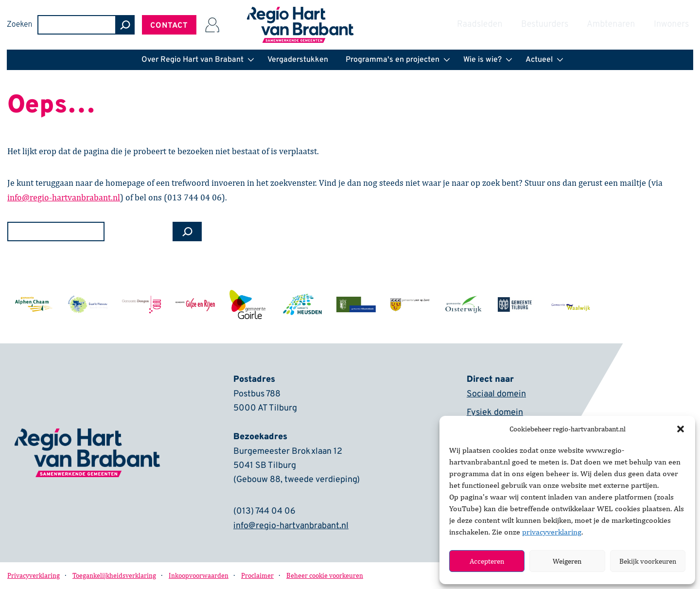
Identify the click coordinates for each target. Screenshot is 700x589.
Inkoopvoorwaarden (199, 576)
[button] (681, 429)
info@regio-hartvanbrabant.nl (291, 527)
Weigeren (567, 561)
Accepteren (487, 561)
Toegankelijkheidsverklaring (114, 576)
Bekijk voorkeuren (648, 561)
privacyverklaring (552, 532)
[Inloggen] (677, 25)
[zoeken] (590, 25)
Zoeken (485, 25)
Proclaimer (257, 576)
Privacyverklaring (34, 576)
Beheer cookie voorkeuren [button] (325, 576)
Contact (634, 26)
